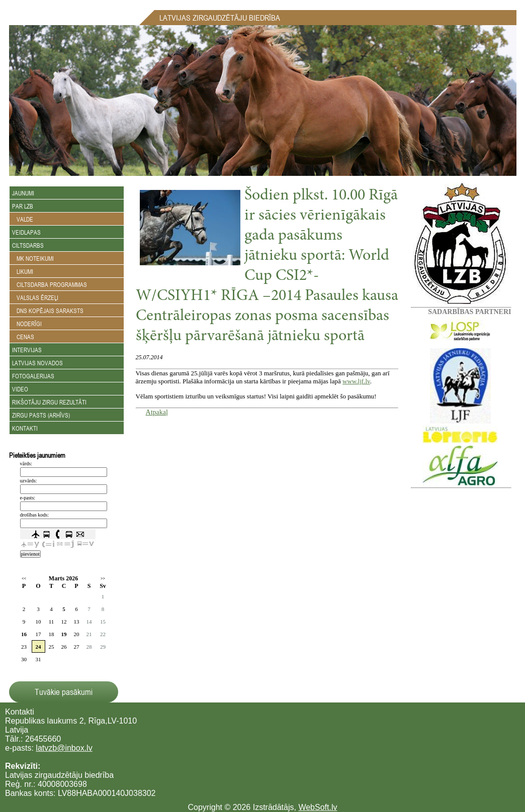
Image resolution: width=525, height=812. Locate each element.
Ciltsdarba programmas (50, 284)
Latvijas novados (37, 363)
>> (103, 579)
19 (64, 634)
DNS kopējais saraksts (48, 311)
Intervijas (27, 350)
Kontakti (25, 428)
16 (24, 634)
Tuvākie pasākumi (64, 692)
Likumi (23, 271)
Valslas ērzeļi (35, 297)
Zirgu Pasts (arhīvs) (41, 415)
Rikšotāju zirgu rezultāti (49, 402)
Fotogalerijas (33, 376)
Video (20, 389)
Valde (23, 219)
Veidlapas (26, 232)
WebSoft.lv (318, 807)
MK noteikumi (33, 258)
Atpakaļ (157, 412)
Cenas (23, 337)
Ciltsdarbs (28, 245)
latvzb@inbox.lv (64, 748)
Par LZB (23, 206)
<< (24, 579)
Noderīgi (27, 324)
